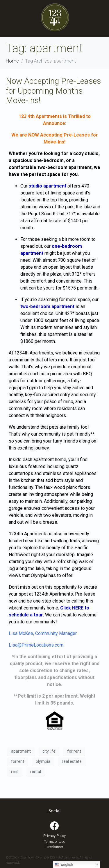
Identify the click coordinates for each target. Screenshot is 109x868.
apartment (21, 751)
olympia (43, 761)
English (64, 865)
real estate (72, 761)
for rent (74, 751)
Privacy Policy (54, 836)
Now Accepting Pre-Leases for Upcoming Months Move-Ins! (53, 91)
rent (15, 771)
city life (49, 751)
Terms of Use (54, 841)
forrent (18, 761)
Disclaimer (54, 847)
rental (36, 771)
